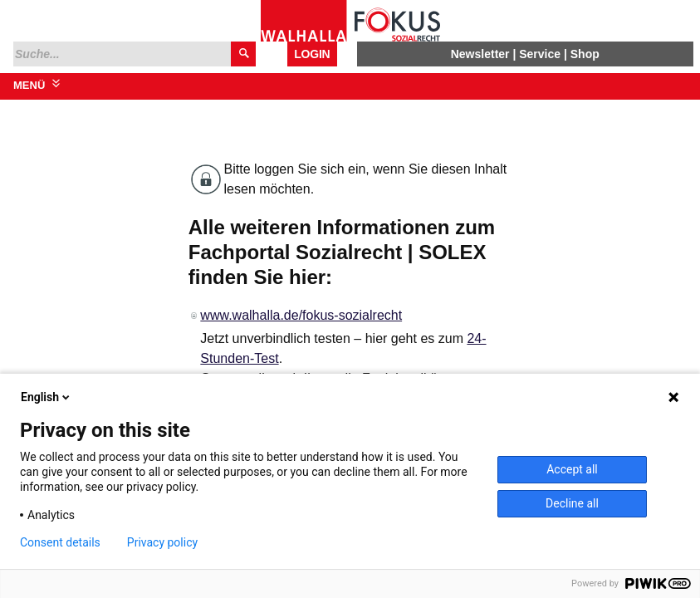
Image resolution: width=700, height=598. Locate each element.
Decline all (572, 503)
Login (312, 54)
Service (540, 54)
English (47, 397)
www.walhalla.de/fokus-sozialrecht (301, 315)
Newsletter (480, 54)
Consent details (60, 542)
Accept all (572, 469)
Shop (585, 54)
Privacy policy (162, 542)
